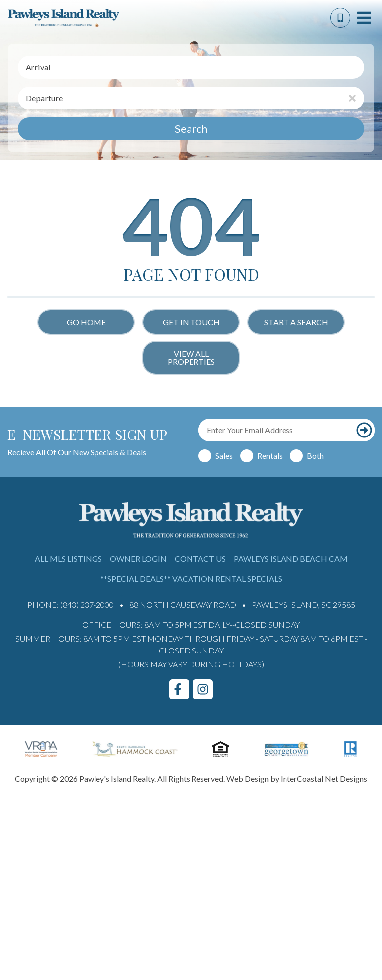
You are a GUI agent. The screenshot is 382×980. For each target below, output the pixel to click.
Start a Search (296, 322)
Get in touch (191, 322)
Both (315, 456)
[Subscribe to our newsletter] (364, 430)
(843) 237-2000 (87, 604)
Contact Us (200, 559)
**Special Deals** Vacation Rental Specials (191, 579)
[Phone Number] (340, 18)
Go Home (86, 322)
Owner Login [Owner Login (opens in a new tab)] (138, 559)
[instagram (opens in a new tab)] (203, 689)
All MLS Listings (68, 559)
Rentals (270, 456)
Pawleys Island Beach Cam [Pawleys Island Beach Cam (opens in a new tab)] (291, 559)
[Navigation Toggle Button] (364, 18)
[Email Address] (276, 430)
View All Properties (191, 358)
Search (191, 129)
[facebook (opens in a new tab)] (179, 689)
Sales (224, 456)
